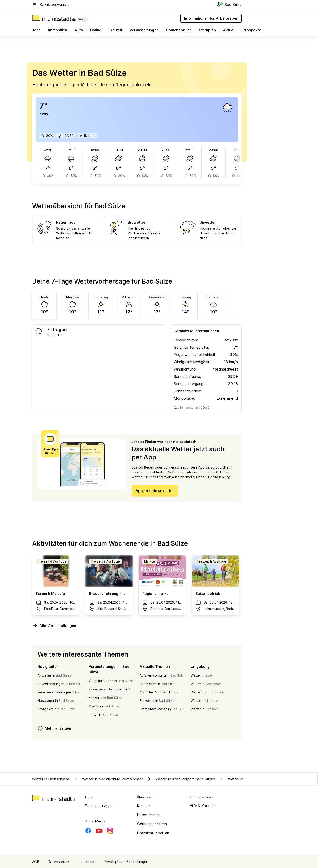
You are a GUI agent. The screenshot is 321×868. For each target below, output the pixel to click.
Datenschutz (58, 862)
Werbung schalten (152, 824)
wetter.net (193, 407)
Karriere (143, 806)
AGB (36, 862)
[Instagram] (110, 831)
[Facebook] (88, 831)
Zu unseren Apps (99, 806)
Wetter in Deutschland (51, 779)
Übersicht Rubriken (153, 833)
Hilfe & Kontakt (202, 806)
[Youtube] (99, 831)
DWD (206, 407)
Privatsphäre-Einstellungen (126, 862)
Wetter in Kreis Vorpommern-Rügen (181, 779)
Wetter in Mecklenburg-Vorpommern (108, 779)
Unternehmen (148, 815)
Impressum (86, 862)
